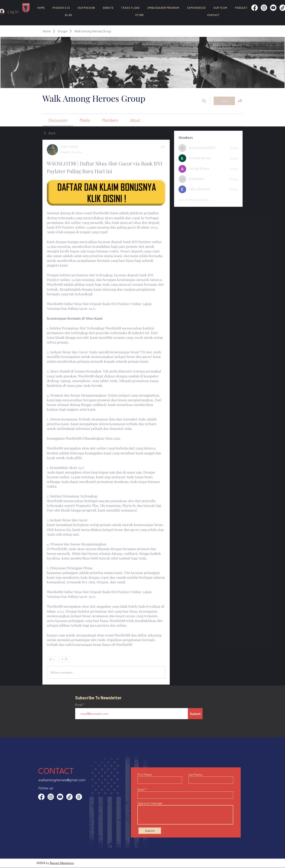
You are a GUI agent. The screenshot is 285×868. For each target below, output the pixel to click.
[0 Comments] (154, 659)
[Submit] (195, 714)
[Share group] (240, 101)
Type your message (150, 803)
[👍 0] (51, 659)
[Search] (204, 101)
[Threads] (79, 797)
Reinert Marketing (62, 863)
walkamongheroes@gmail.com (62, 780)
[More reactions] (64, 659)
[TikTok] (69, 797)
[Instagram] (264, 8)
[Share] (163, 147)
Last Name (195, 775)
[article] (106, 412)
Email (79, 705)
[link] (58, 120)
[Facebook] (255, 8)
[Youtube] (273, 8)
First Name (145, 775)
